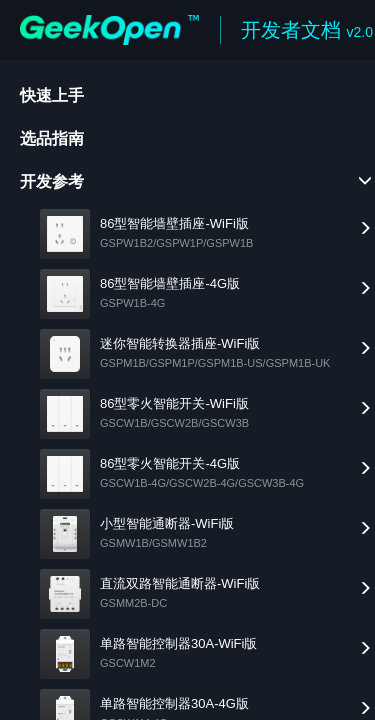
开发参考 (52, 181)
